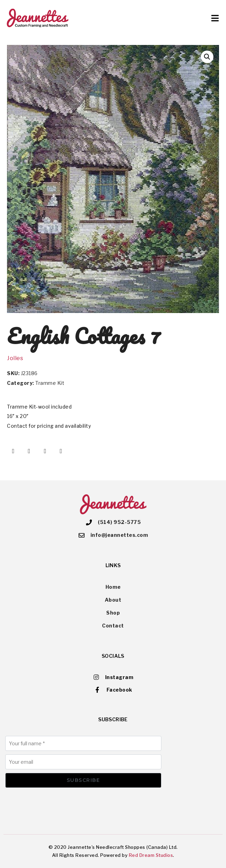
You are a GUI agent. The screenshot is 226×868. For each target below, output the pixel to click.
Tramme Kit (50, 383)
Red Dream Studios (151, 855)
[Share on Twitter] (29, 451)
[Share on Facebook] (13, 451)
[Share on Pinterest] (45, 451)
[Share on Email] (61, 451)
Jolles (15, 358)
